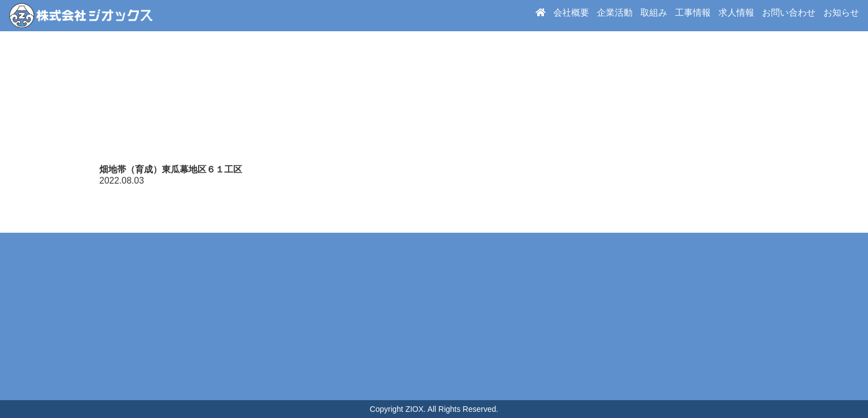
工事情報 (693, 15)
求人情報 (736, 15)
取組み (654, 15)
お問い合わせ (789, 15)
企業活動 (615, 15)
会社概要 (571, 15)
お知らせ (841, 15)
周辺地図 (434, 316)
